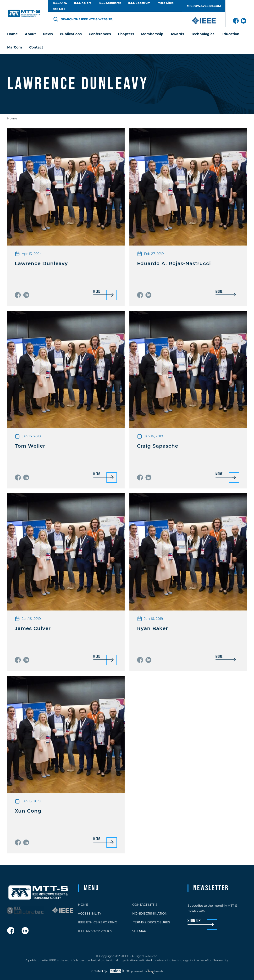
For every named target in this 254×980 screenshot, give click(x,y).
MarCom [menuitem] (15, 47)
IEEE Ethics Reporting (98, 922)
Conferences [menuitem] (100, 34)
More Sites (166, 3)
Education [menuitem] (230, 34)
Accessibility (90, 913)
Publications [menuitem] (71, 34)
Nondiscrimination (150, 913)
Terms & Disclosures (151, 922)
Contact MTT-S (145, 905)
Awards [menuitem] (177, 34)
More (97, 292)
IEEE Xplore (83, 3)
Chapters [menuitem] (126, 34)
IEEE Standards (110, 3)
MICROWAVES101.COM (204, 6)
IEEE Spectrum (139, 3)
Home (12, 118)
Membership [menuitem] (152, 34)
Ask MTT (59, 9)
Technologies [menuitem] (203, 34)
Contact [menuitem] (36, 47)
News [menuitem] (48, 34)
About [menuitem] (30, 34)
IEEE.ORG (60, 3)
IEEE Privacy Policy (95, 931)
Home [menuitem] (12, 34)
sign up (194, 921)
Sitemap (139, 931)
